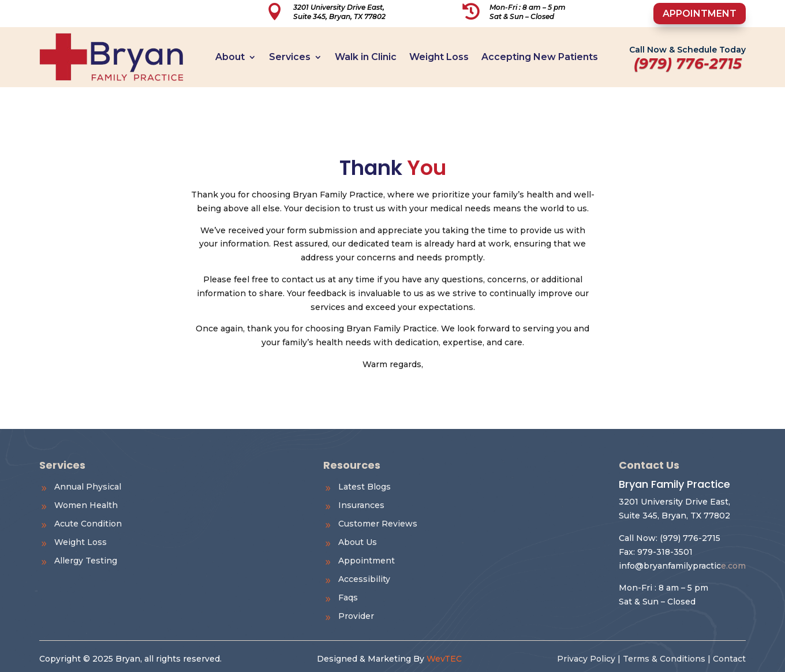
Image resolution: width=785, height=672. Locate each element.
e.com (682, 566)
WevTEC (444, 659)
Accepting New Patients (540, 57)
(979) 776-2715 (690, 538)
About (230, 57)
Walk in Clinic (366, 57)
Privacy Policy (586, 659)
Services (290, 57)
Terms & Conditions (664, 659)
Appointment (700, 14)
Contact (729, 659)
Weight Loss (439, 57)
